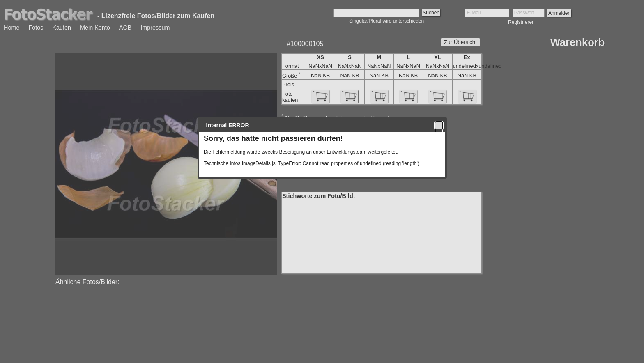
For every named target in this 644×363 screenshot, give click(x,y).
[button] (439, 125)
